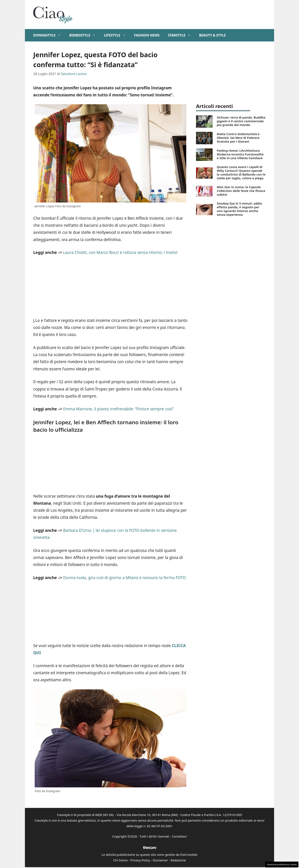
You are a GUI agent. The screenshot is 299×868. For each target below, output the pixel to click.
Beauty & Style (212, 35)
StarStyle (181, 35)
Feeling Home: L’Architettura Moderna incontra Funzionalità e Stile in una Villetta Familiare (240, 154)
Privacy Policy (140, 860)
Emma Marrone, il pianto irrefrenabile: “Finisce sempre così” (118, 409)
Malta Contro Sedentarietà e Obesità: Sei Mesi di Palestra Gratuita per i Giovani (238, 138)
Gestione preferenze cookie (282, 864)
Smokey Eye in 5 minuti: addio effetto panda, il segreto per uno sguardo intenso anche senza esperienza (239, 209)
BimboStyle (84, 35)
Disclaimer (160, 860)
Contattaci (179, 836)
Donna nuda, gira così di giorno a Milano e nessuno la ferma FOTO (124, 578)
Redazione (178, 860)
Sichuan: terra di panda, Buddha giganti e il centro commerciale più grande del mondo (241, 121)
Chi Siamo (120, 860)
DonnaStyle (49, 35)
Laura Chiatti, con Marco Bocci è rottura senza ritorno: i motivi (120, 252)
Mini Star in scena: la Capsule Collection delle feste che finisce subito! (241, 191)
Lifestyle (117, 35)
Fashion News (147, 35)
